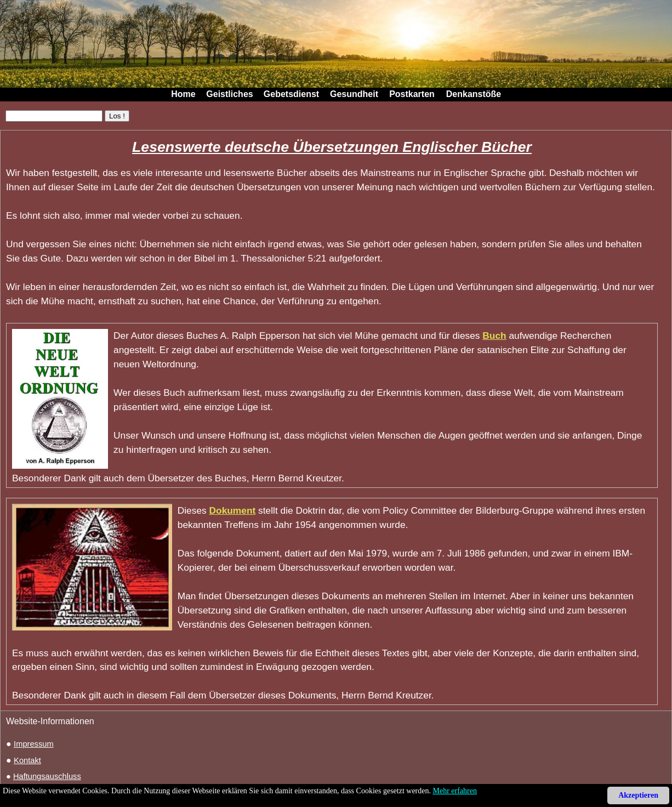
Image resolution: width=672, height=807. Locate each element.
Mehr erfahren (455, 791)
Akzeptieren (638, 795)
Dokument (233, 510)
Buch (494, 336)
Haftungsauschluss (47, 776)
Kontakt (27, 760)
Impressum (33, 744)
